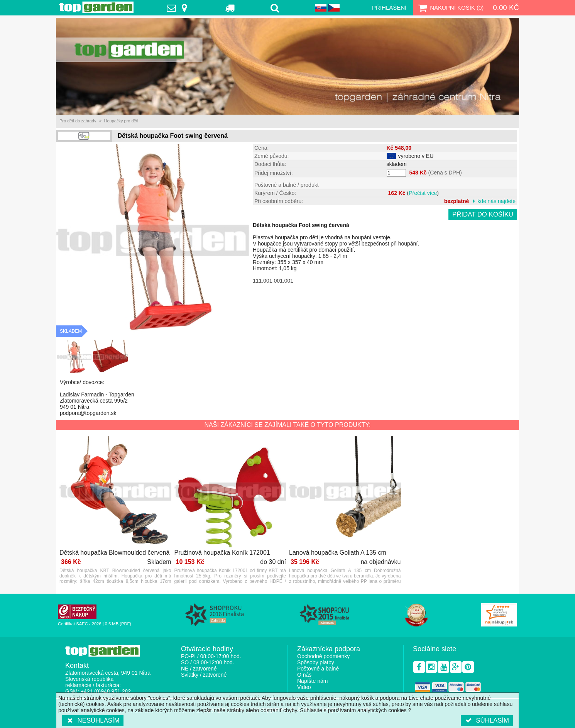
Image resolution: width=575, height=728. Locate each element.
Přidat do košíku (483, 214)
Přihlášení (389, 8)
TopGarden (96, 7)
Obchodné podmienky (323, 656)
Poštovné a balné (318, 669)
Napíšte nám (312, 681)
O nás (304, 675)
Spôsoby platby (316, 662)
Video (304, 687)
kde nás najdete (496, 201)
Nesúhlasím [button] (93, 720)
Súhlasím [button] (487, 720)
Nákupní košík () (450, 8)
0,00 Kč (506, 8)
